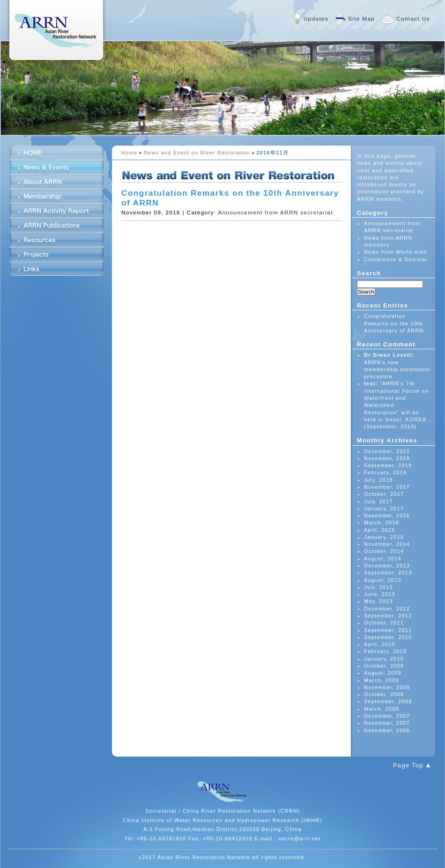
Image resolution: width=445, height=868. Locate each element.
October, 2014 (384, 551)
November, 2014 (387, 544)
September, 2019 (388, 465)
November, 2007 (387, 723)
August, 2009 (383, 673)
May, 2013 (378, 601)
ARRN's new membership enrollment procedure (397, 370)
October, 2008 (384, 694)
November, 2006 (387, 730)
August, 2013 (383, 580)
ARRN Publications (57, 225)
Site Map (361, 19)
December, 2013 (387, 566)
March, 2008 (382, 709)
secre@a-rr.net (300, 839)
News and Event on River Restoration (197, 153)
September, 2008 (388, 701)
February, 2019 (385, 472)
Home (129, 153)
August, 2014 (383, 559)
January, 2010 (384, 659)
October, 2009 (384, 666)
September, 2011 (388, 630)
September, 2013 (388, 573)
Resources (57, 240)
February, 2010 (385, 651)
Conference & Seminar (396, 259)
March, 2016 (382, 522)
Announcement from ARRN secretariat (275, 213)
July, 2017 (378, 501)
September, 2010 (388, 637)
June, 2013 (380, 594)
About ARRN (57, 182)
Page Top (408, 765)
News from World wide (396, 252)
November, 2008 (387, 687)
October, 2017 (384, 494)
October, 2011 (384, 623)
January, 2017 (384, 508)
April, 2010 (379, 644)
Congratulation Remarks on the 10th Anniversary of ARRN (394, 323)
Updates (316, 19)
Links (57, 269)
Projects (57, 254)
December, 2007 (387, 716)
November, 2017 (387, 487)
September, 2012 (388, 616)
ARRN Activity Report (57, 211)
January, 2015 (384, 537)
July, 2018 (378, 480)
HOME (57, 153)
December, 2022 (387, 451)
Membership (57, 196)
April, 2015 (379, 530)
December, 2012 (387, 609)
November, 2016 (387, 515)
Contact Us (413, 19)
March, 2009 (382, 680)
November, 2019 (387, 458)
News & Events (57, 167)
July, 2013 (378, 587)
